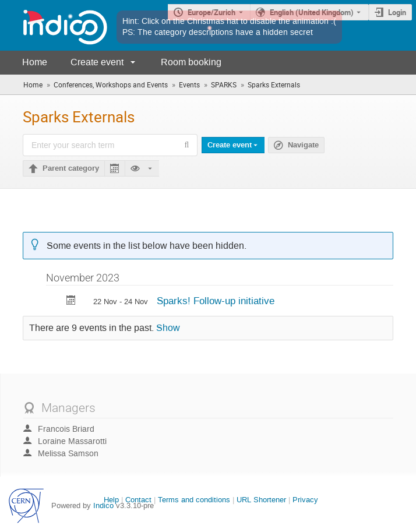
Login (397, 12)
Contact (138, 500)
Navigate (303, 145)
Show (168, 328)
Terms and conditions (194, 500)
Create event (97, 62)
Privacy (305, 500)
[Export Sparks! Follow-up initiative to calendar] (71, 302)
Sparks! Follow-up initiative (216, 301)
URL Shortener (261, 500)
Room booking (191, 62)
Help (111, 500)
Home (35, 62)
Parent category (71, 168)
